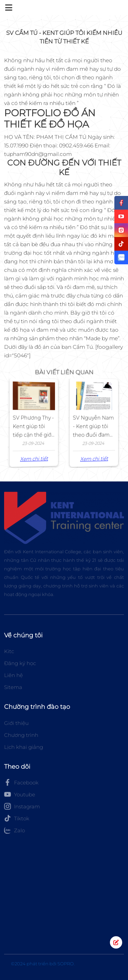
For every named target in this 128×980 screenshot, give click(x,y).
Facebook (21, 782)
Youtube (20, 794)
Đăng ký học (20, 663)
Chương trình (21, 735)
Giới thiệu (16, 723)
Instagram (22, 806)
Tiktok (17, 818)
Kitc (9, 651)
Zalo (15, 830)
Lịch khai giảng (24, 747)
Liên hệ (13, 675)
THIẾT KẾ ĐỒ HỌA (46, 124)
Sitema (13, 687)
